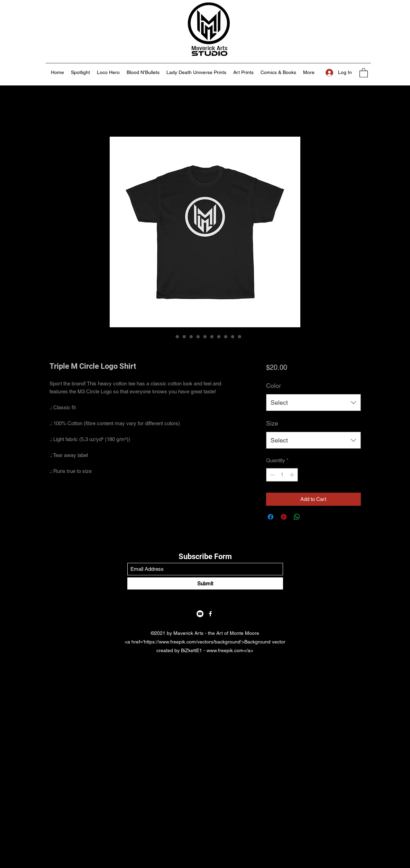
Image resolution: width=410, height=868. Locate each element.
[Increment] (293, 475)
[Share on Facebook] (271, 517)
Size (272, 423)
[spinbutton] (282, 475)
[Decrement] (272, 475)
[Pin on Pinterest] (284, 517)
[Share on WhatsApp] (297, 517)
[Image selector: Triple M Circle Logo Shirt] (171, 337)
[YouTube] (200, 614)
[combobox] (313, 403)
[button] (364, 72)
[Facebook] (210, 614)
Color (274, 386)
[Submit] (205, 583)
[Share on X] (310, 517)
